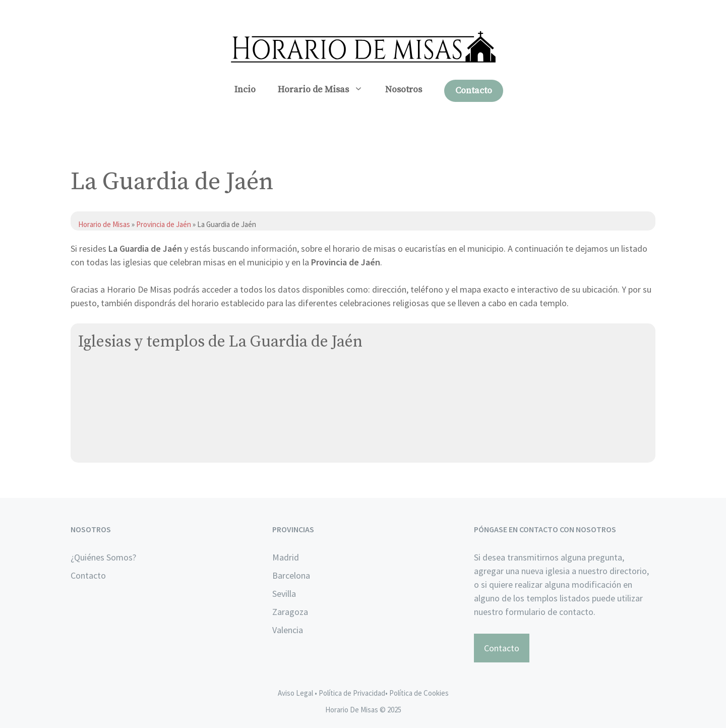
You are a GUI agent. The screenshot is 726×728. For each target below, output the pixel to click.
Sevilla (284, 594)
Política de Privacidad (352, 693)
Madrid (286, 557)
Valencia (288, 630)
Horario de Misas (326, 90)
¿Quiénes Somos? (103, 557)
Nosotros (404, 90)
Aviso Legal (295, 693)
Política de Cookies (419, 693)
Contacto (474, 91)
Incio (245, 90)
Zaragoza (290, 612)
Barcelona (291, 575)
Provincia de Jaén (164, 224)
